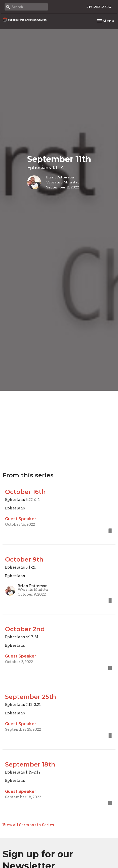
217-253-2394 (99, 7)
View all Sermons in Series (28, 825)
